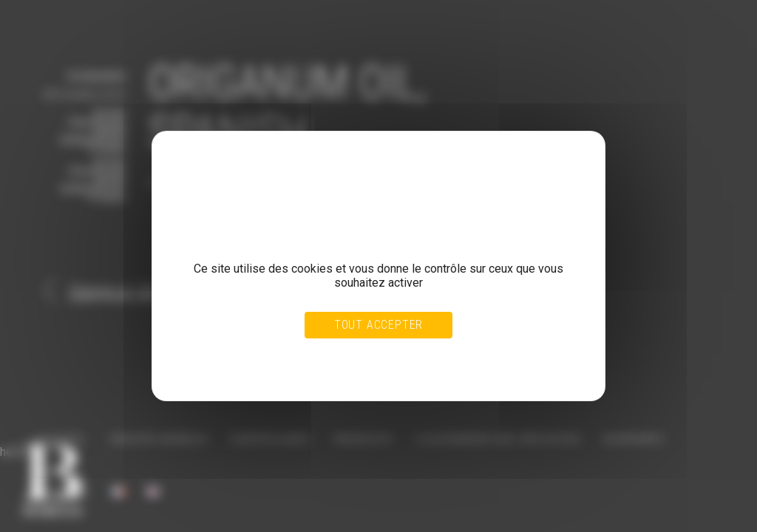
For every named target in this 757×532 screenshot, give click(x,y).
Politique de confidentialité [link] (238, 370)
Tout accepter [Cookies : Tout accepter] (378, 325)
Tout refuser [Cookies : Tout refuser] (343, 356)
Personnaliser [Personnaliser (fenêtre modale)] (411, 356)
